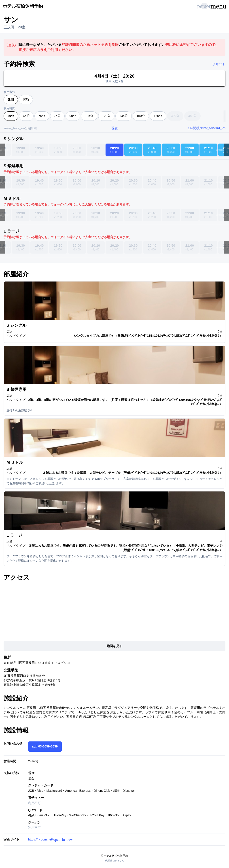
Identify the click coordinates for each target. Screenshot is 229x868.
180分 (158, 116)
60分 (42, 116)
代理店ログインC (115, 861)
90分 (73, 116)
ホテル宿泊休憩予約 (23, 6)
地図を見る (114, 646)
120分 (106, 116)
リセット (219, 64)
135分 (124, 116)
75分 (57, 116)
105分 (89, 116)
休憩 (11, 100)
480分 (192, 116)
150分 (141, 116)
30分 (11, 116)
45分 (26, 116)
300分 (175, 116)
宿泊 (26, 100)
